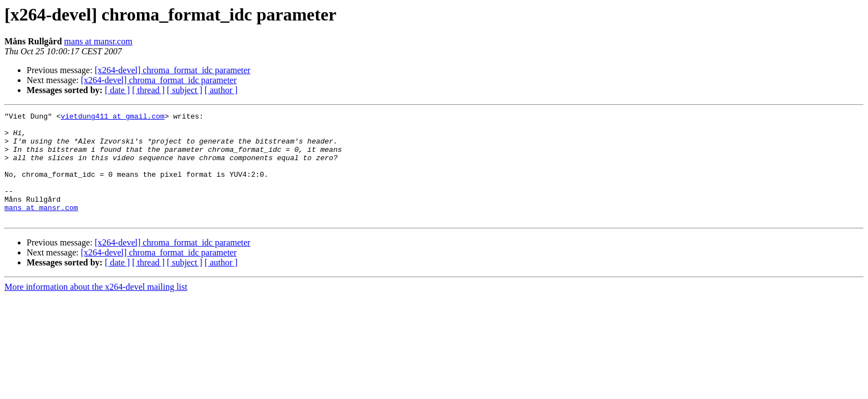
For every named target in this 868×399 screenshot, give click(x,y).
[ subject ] (185, 90)
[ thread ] (148, 90)
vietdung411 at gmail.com (112, 117)
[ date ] (117, 90)
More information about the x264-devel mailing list (96, 308)
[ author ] (221, 90)
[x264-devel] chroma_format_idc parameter (173, 70)
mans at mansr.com (98, 41)
